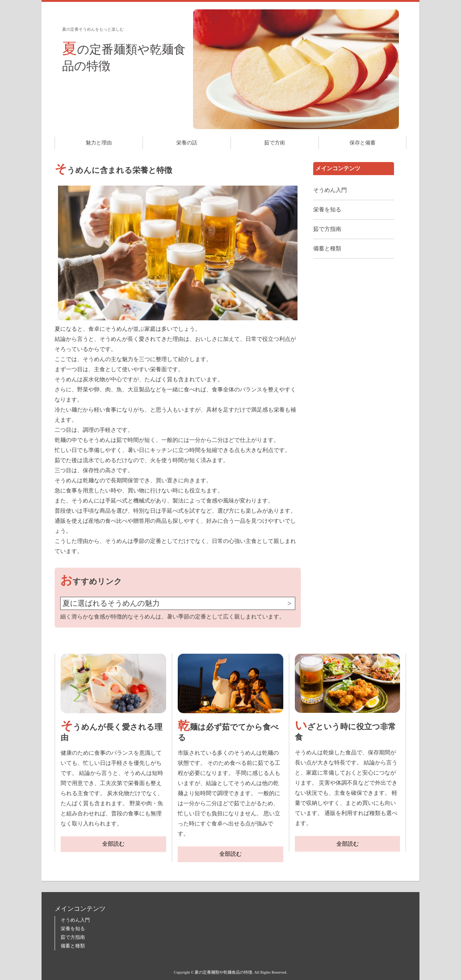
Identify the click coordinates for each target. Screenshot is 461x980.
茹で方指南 (327, 229)
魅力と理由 (99, 143)
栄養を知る (327, 210)
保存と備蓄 (363, 143)
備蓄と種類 (327, 248)
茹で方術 (275, 143)
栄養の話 (187, 143)
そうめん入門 (330, 190)
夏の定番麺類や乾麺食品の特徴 (124, 56)
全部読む (113, 844)
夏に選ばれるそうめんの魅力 (111, 603)
